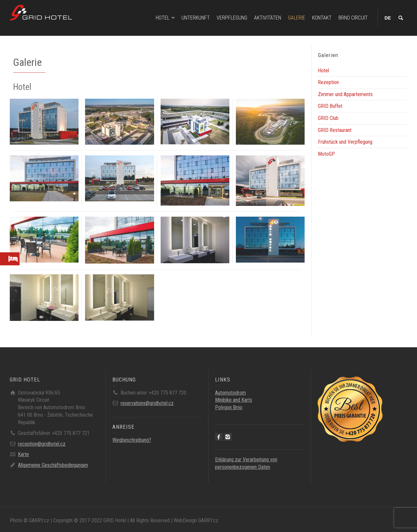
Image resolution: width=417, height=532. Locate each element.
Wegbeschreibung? (132, 440)
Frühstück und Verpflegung (345, 142)
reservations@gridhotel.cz (147, 403)
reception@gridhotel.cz (42, 444)
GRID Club (328, 118)
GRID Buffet (330, 106)
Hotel (324, 71)
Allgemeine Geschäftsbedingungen (53, 465)
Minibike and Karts (234, 400)
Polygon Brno (229, 407)
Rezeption (328, 82)
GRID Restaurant (335, 130)
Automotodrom (230, 393)
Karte (23, 454)
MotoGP (326, 154)
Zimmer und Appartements (345, 94)
